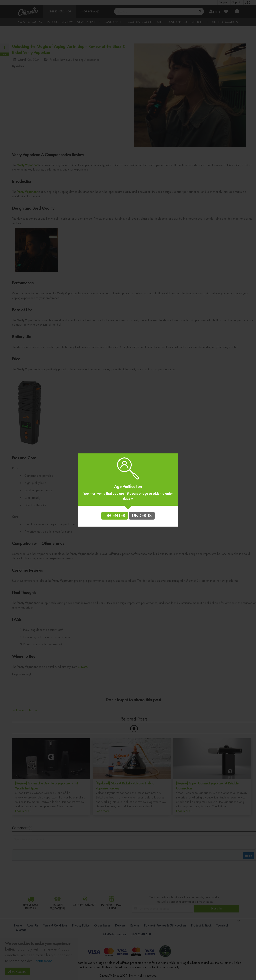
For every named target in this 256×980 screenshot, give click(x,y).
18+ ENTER (115, 516)
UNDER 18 (142, 516)
